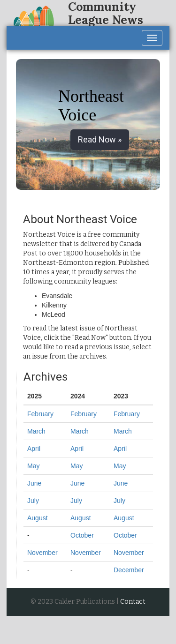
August (38, 518)
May (33, 466)
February (40, 414)
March (36, 431)
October (82, 535)
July (33, 501)
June (34, 483)
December (129, 570)
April (34, 449)
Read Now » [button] (100, 139)
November (42, 553)
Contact (133, 602)
